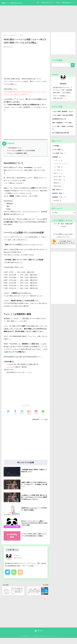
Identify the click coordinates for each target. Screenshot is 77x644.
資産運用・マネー (59, 209)
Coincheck (10, 373)
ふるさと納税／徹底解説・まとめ (62, 118)
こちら (26, 378)
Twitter (58, 8)
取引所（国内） (59, 188)
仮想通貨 (57, 168)
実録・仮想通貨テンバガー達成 (62, 133)
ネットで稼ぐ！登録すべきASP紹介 (62, 139)
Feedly (14, 581)
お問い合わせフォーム (68, 8)
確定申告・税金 (59, 205)
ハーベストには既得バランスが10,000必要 (21, 156)
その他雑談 (57, 157)
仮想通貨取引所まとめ (60, 130)
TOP (38, 8)
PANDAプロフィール (47, 8)
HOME (39, 637)
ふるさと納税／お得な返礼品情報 (62, 125)
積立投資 (58, 212)
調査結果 (58, 194)
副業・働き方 (58, 201)
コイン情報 (44, 425)
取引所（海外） (59, 191)
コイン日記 (58, 182)
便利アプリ (58, 185)
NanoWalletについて (15, 153)
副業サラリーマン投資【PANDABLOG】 (21, 3)
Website (20, 581)
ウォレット (58, 172)
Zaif (25, 243)
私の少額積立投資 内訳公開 (61, 144)
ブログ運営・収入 (59, 165)
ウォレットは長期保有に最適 (17, 159)
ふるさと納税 (58, 161)
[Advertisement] (38, 23)
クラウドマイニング (61, 175)
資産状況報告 (59, 198)
